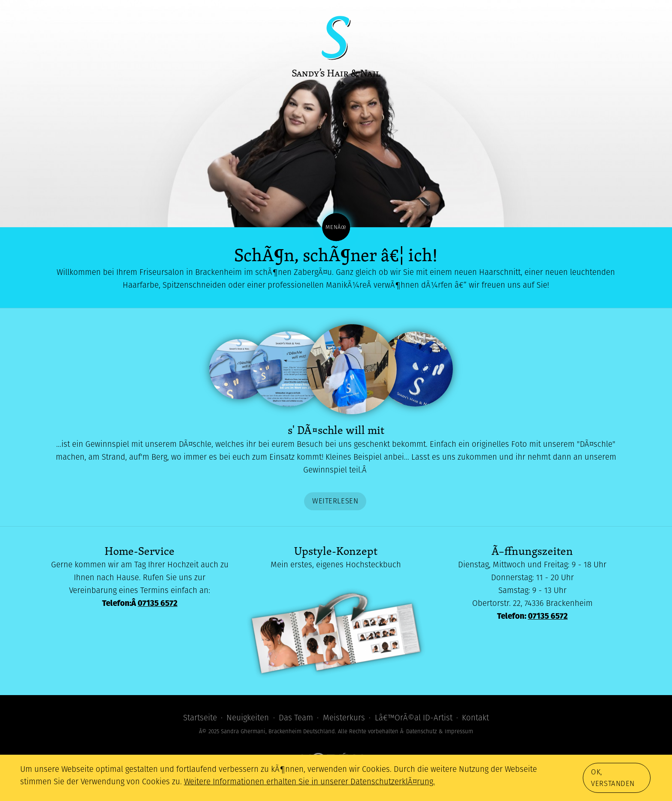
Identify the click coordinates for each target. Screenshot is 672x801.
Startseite (200, 718)
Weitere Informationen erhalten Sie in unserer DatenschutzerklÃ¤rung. (309, 781)
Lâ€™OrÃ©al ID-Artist (414, 718)
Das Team (296, 718)
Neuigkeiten (248, 718)
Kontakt (475, 718)
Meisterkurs (344, 718)
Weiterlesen (335, 501)
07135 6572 (158, 603)
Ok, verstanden (613, 778)
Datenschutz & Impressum (440, 731)
